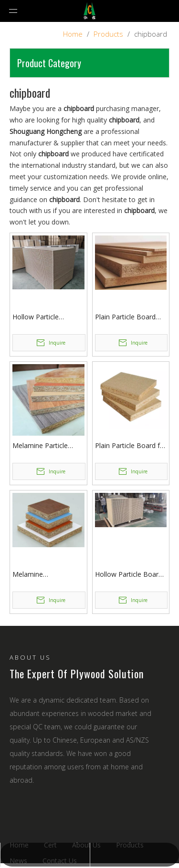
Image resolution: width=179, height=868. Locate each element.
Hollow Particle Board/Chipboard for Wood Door (44, 317)
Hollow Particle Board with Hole (129, 575)
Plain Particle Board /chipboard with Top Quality (126, 317)
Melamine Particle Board (40, 446)
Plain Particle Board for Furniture (131, 446)
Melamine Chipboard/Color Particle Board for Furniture (40, 575)
